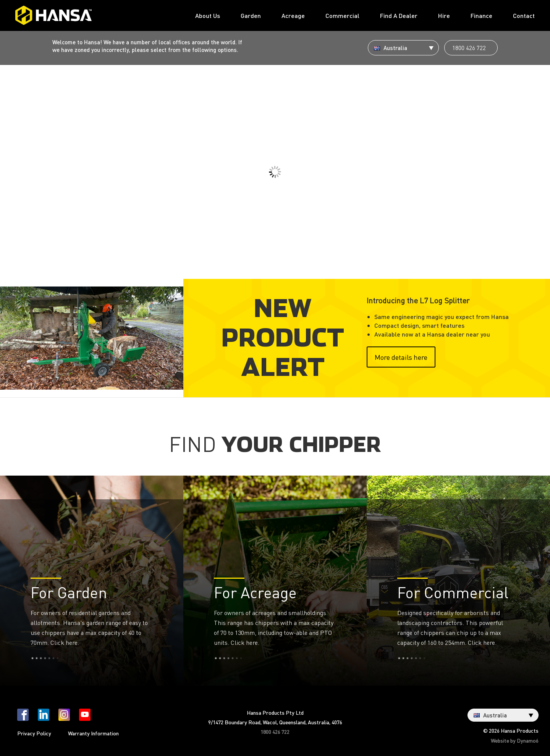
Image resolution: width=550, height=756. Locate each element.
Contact (524, 15)
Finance (481, 15)
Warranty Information (93, 733)
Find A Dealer (399, 15)
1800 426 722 (469, 48)
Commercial (342, 15)
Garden (251, 15)
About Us (208, 15)
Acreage (293, 15)
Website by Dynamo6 (515, 740)
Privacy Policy (34, 733)
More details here (401, 357)
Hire (444, 15)
